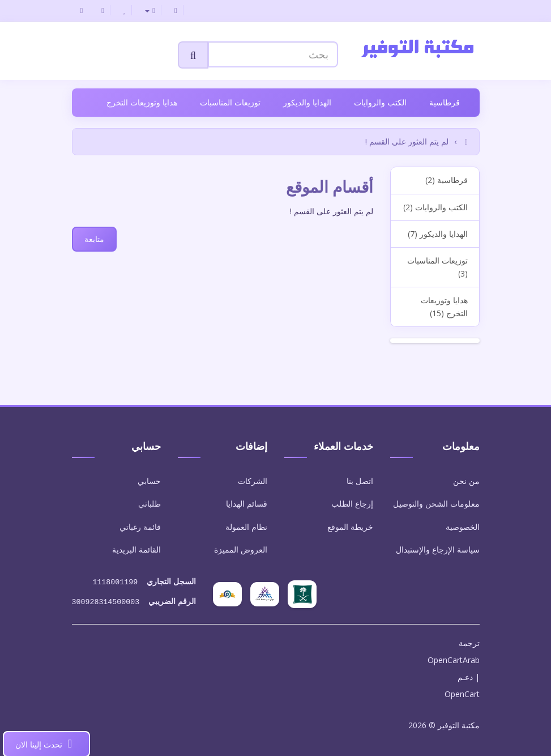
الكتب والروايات (380, 102)
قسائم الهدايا (247, 504)
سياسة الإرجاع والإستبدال (438, 549)
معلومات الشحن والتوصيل (436, 504)
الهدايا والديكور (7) (438, 234)
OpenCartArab (454, 658)
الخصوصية (463, 527)
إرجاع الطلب (352, 504)
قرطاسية (445, 102)
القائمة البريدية (136, 549)
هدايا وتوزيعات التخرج (142, 102)
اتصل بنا (360, 481)
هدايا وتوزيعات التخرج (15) (444, 306)
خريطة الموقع (350, 527)
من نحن (466, 481)
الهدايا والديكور (307, 102)
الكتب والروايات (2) (435, 207)
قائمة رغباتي (140, 527)
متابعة (94, 239)
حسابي (149, 481)
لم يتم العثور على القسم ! (407, 141)
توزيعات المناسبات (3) (437, 267)
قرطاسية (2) (447, 180)
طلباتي (150, 504)
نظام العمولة (246, 527)
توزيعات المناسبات (230, 102)
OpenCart (462, 692)
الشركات (253, 481)
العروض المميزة (241, 549)
